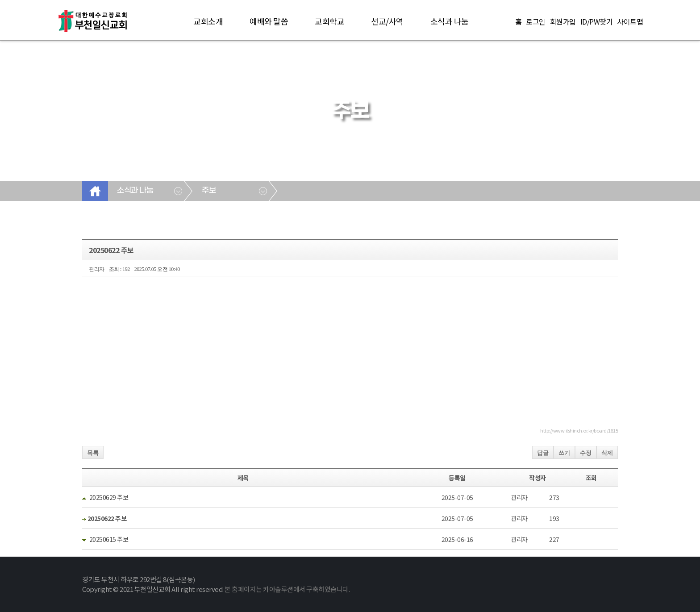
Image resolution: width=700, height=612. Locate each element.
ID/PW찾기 (597, 21)
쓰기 (564, 453)
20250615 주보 (109, 539)
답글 (543, 453)
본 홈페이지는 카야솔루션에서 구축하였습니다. (287, 589)
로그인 (536, 21)
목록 (93, 453)
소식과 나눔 (450, 21)
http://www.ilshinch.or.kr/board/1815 (579, 430)
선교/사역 (387, 21)
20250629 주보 (109, 497)
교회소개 (208, 21)
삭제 (607, 453)
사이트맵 (630, 21)
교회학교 (329, 21)
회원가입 (563, 21)
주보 (209, 191)
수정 (586, 453)
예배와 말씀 (269, 21)
